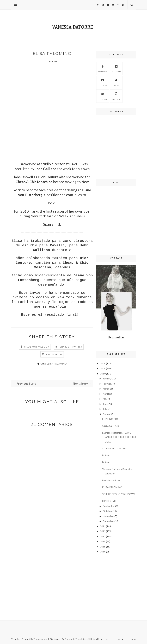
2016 (103, 551)
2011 (103, 526)
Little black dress (111, 480)
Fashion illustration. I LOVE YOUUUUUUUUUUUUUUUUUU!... (119, 437)
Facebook (103, 68)
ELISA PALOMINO (57, 364)
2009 (103, 368)
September (109, 506)
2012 (103, 531)
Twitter (116, 82)
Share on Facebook (37, 347)
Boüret (106, 455)
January (107, 378)
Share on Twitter (71, 347)
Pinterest (116, 96)
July (105, 409)
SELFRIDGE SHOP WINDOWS (119, 494)
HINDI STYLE (110, 501)
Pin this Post (54, 354)
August (107, 414)
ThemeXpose (41, 639)
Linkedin (103, 96)
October (107, 511)
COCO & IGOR (111, 426)
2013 (103, 536)
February (108, 384)
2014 (103, 541)
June (105, 404)
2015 (103, 547)
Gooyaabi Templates (76, 639)
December (108, 521)
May (105, 399)
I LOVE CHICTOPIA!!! (114, 448)
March (106, 389)
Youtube (103, 82)
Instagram (116, 68)
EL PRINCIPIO (110, 419)
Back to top (127, 640)
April (105, 394)
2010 (103, 374)
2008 (103, 363)
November (108, 516)
